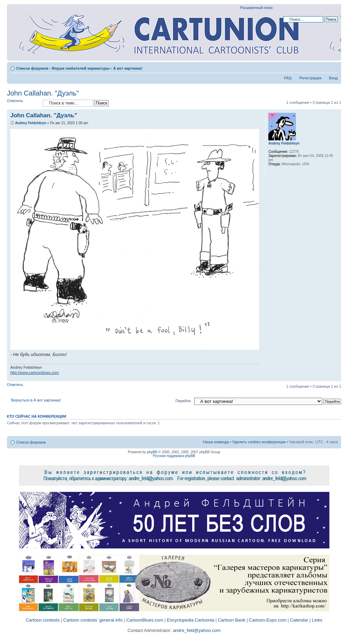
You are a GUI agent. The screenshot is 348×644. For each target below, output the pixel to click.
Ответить (23, 103)
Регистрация (310, 78)
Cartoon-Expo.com (268, 620)
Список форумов (32, 68)
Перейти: (184, 401)
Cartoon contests (42, 620)
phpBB (152, 452)
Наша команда (216, 442)
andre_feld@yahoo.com (196, 630)
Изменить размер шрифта (333, 67)
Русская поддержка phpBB (174, 456)
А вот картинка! (128, 68)
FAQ (288, 78)
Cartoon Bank (232, 620)
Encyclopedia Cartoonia (191, 620)
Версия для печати (322, 67)
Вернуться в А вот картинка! (36, 400)
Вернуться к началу (336, 378)
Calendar (299, 620)
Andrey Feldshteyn (31, 123)
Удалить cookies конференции (259, 442)
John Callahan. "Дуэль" (43, 93)
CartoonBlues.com (145, 620)
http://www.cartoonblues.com (35, 373)
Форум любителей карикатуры (81, 68)
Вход (333, 78)
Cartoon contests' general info (93, 620)
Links (317, 620)
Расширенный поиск (256, 8)
